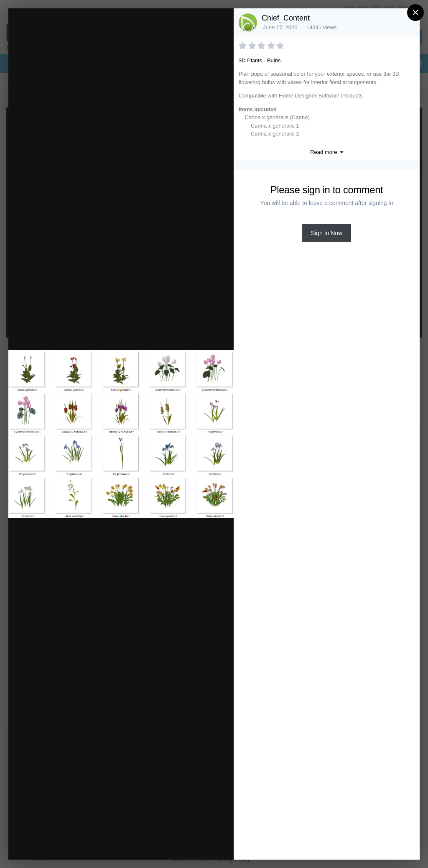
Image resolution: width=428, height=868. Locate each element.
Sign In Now (327, 233)
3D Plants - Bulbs (260, 60)
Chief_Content (286, 18)
